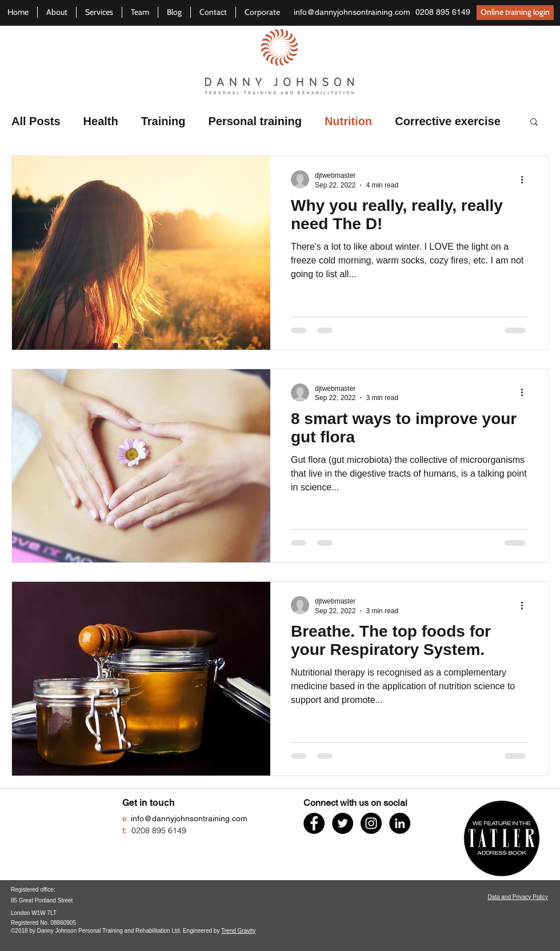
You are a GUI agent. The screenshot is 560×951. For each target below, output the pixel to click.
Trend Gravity (238, 931)
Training (163, 121)
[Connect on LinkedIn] (400, 823)
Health (101, 121)
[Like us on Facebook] (314, 823)
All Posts (36, 121)
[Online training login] (515, 13)
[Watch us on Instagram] (371, 823)
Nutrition (348, 121)
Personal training (255, 121)
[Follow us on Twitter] (343, 823)
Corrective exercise (448, 121)
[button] (534, 123)
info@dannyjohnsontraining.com (352, 12)
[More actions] (526, 179)
